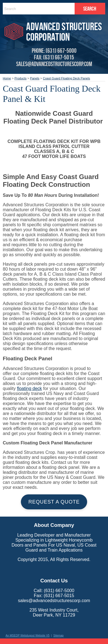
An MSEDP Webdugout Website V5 (28, 636)
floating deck (30, 388)
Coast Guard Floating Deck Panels (66, 78)
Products (20, 78)
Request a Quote (54, 502)
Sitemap (59, 636)
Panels (35, 78)
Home (7, 78)
